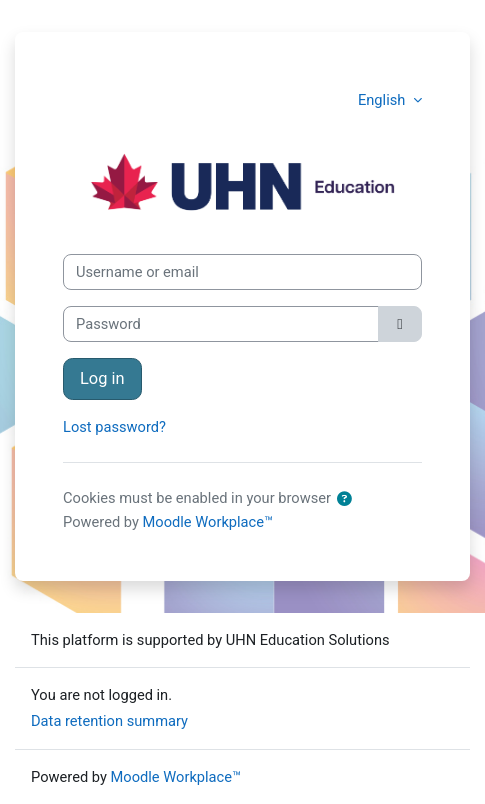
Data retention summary (109, 721)
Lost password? (114, 427)
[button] (345, 499)
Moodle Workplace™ (208, 522)
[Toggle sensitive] (400, 324)
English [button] (383, 100)
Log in (102, 378)
